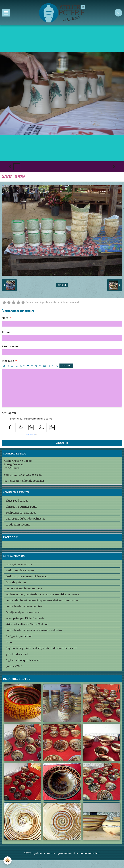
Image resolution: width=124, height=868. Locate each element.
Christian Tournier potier (22, 507)
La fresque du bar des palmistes (25, 519)
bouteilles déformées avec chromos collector (34, 630)
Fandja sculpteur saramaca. (23, 612)
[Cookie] (8, 860)
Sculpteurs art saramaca (21, 513)
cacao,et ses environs (19, 564)
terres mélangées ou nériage (24, 588)
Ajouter (62, 443)
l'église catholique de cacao (23, 660)
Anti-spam (9, 413)
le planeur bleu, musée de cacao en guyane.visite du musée (42, 594)
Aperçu (66, 366)
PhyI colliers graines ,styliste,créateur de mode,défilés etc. (42, 648)
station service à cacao (20, 570)
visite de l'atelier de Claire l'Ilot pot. (27, 624)
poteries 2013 (14, 666)
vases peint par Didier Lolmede (25, 618)
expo (9, 642)
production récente (18, 525)
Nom (5, 318)
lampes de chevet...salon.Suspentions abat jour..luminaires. (42, 600)
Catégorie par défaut (19, 636)
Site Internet (10, 346)
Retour (62, 285)
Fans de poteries (16, 582)
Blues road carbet (17, 501)
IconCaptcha (30, 435)
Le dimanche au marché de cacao (27, 576)
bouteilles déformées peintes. (24, 606)
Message (8, 361)
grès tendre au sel (17, 654)
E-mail (6, 332)
